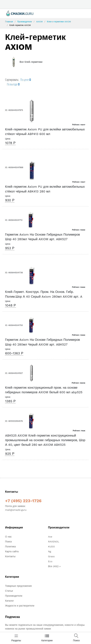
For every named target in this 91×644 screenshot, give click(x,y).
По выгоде (13, 84)
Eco (50, 561)
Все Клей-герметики (25, 62)
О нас (8, 537)
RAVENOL (54, 542)
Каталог (9, 601)
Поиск (8, 542)
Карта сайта (12, 551)
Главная (9, 22)
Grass (51, 556)
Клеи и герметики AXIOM (59, 22)
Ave (50, 537)
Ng (50, 551)
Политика (10, 546)
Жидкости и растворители (20, 606)
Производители (25, 22)
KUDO (52, 546)
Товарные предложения (18, 586)
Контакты (10, 556)
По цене (26, 80)
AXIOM (39, 22)
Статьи (9, 591)
